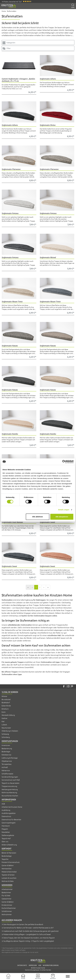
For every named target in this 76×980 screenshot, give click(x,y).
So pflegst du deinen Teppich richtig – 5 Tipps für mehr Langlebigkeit (29, 941)
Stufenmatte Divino (48, 125)
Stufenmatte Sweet (47, 522)
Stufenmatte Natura (10, 346)
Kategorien (9, 43)
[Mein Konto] (38, 976)
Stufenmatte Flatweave (11, 169)
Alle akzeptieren (62, 517)
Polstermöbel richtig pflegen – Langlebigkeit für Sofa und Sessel (27, 934)
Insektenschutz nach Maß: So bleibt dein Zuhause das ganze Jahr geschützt (31, 931)
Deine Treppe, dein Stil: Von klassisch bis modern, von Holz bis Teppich (29, 938)
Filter (7, 48)
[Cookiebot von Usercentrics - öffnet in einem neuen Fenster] (64, 462)
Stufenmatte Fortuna (10, 213)
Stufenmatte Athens (48, 79)
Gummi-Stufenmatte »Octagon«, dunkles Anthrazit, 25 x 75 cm (18, 80)
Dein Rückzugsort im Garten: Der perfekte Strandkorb (23, 924)
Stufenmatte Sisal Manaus (12, 522)
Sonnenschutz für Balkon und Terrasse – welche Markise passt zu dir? (29, 928)
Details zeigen (64, 510)
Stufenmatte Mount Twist (12, 302)
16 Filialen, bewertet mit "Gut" (12, 2)
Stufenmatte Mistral (48, 257)
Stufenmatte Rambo (10, 434)
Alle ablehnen (38, 517)
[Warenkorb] (53, 976)
